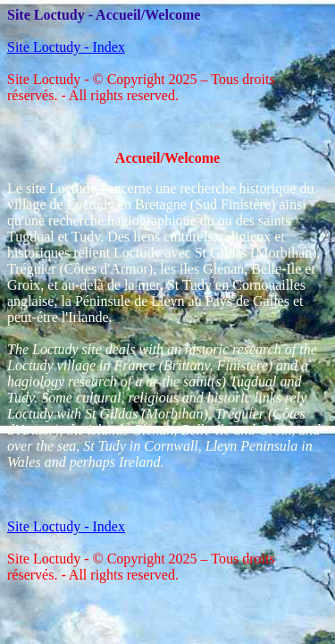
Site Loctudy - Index (66, 47)
